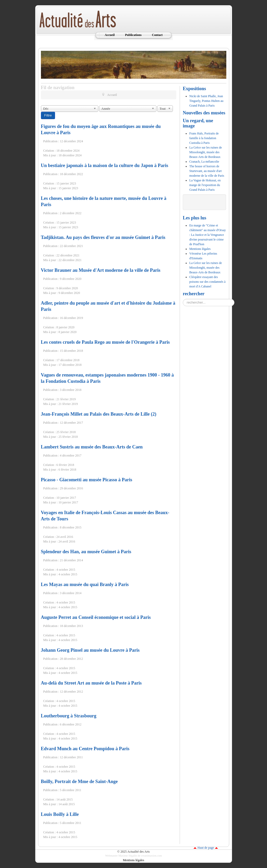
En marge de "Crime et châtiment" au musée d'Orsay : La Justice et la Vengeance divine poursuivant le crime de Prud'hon (208, 235)
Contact (157, 35)
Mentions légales (200, 249)
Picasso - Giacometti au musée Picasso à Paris (87, 480)
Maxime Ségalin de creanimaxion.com (140, 855)
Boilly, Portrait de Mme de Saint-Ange (79, 781)
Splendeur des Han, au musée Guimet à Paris (86, 552)
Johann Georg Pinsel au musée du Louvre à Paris (90, 650)
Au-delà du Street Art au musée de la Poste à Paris (91, 683)
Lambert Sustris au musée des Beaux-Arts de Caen (92, 447)
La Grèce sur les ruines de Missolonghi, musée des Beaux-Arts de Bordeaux (206, 268)
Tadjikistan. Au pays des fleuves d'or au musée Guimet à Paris (103, 237)
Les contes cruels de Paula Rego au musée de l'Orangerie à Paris (105, 342)
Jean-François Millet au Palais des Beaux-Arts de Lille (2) (99, 414)
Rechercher (183, 299)
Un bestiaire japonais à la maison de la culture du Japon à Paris (105, 165)
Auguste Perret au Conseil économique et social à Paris (96, 617)
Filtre (48, 115)
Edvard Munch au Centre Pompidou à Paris (85, 749)
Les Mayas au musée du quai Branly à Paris (85, 584)
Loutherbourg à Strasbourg (69, 716)
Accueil (110, 35)
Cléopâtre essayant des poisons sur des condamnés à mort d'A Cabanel (207, 282)
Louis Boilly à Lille (60, 814)
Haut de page (206, 848)
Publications (133, 35)
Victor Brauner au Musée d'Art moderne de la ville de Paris (101, 270)
